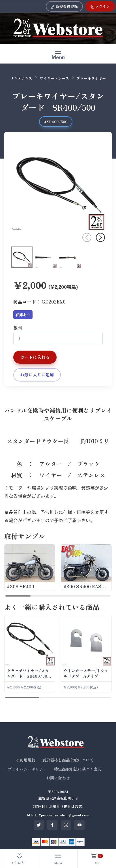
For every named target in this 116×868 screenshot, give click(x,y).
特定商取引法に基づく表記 (78, 769)
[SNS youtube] (80, 825)
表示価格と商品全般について (68, 760)
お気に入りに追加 (37, 375)
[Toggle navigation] (58, 54)
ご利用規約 (25, 760)
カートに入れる (35, 357)
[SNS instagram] (66, 825)
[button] (100, 237)
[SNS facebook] (52, 825)
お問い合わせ (58, 778)
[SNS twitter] (39, 825)
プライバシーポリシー (27, 769)
